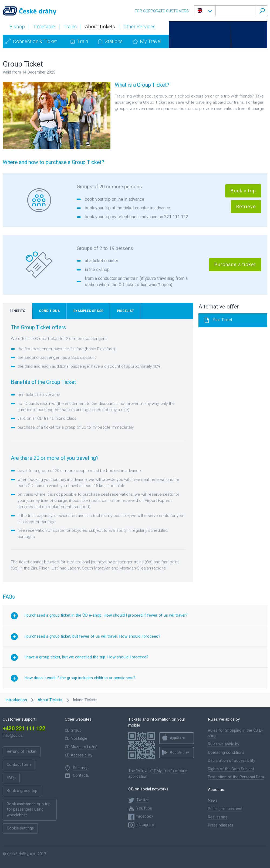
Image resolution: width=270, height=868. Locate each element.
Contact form (19, 765)
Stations (114, 41)
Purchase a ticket (235, 265)
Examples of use (88, 311)
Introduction (16, 700)
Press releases (221, 825)
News (213, 801)
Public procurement (225, 809)
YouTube (144, 808)
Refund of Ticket (22, 751)
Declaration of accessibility (232, 761)
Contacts (81, 775)
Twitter (143, 800)
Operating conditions (226, 753)
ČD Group (73, 730)
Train (83, 41)
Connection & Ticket (35, 41)
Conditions (49, 311)
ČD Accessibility (79, 755)
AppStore (177, 738)
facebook (145, 816)
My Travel (151, 41)
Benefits (17, 311)
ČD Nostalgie (76, 739)
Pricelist (125, 311)
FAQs (11, 778)
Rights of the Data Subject (231, 769)
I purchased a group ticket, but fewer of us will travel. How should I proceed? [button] (92, 636)
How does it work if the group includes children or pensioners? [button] (80, 678)
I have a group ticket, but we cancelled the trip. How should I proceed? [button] (86, 657)
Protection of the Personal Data (236, 777)
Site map (81, 768)
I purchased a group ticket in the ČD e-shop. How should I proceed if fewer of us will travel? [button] (106, 615)
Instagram (145, 825)
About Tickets (50, 700)
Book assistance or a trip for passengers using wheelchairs (29, 810)
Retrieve (246, 207)
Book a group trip (22, 791)
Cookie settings (20, 828)
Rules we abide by (224, 744)
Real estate (218, 817)
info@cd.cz (13, 736)
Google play (179, 752)
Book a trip (243, 191)
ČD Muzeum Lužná (81, 747)
